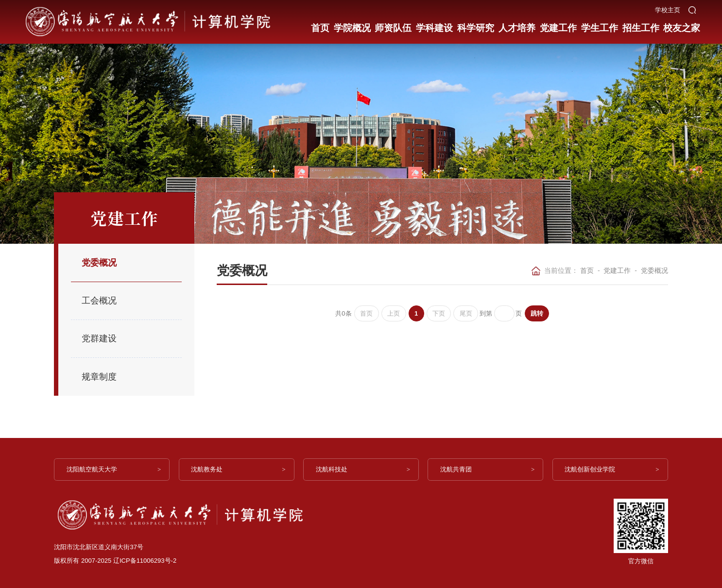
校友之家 (681, 25)
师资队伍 (393, 25)
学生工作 (599, 25)
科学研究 (475, 25)
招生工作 (640, 25)
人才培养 (516, 25)
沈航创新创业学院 (592, 469)
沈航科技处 (333, 469)
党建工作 (558, 25)
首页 (321, 25)
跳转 (538, 313)
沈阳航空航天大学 (93, 469)
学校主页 (668, 7)
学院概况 (352, 25)
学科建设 (434, 25)
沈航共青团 (457, 469)
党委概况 (654, 270)
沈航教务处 (209, 469)
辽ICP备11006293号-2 (145, 561)
